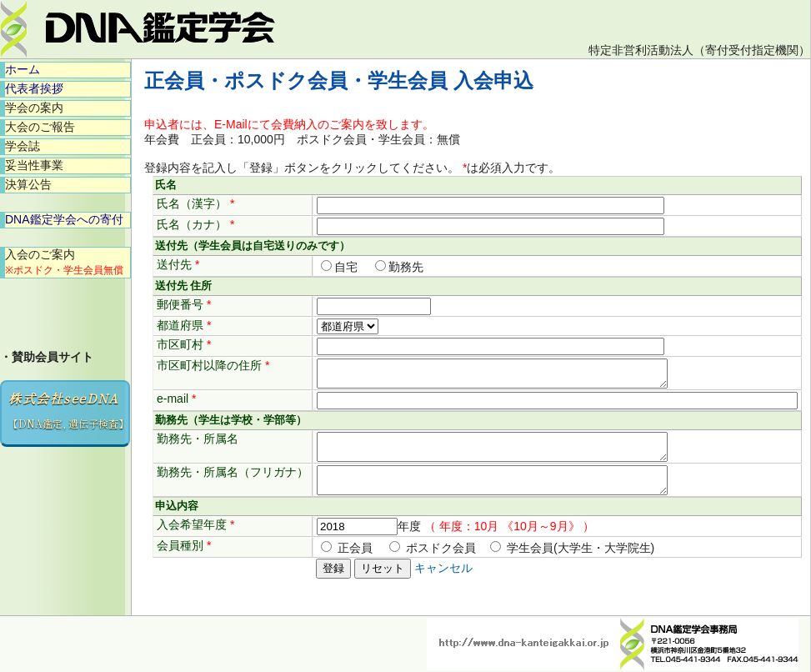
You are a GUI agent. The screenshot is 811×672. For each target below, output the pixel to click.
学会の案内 (34, 108)
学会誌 (23, 146)
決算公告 (28, 184)
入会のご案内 (64, 262)
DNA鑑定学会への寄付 (64, 219)
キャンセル (443, 583)
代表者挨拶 (34, 88)
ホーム (23, 69)
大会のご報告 (40, 127)
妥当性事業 (34, 165)
